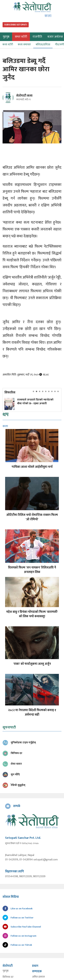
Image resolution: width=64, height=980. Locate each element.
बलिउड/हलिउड (43, 45)
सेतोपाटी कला (24, 96)
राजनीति (37, 37)
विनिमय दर (8, 977)
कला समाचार (24, 45)
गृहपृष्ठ (6, 971)
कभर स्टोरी (21, 37)
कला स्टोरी (8, 45)
